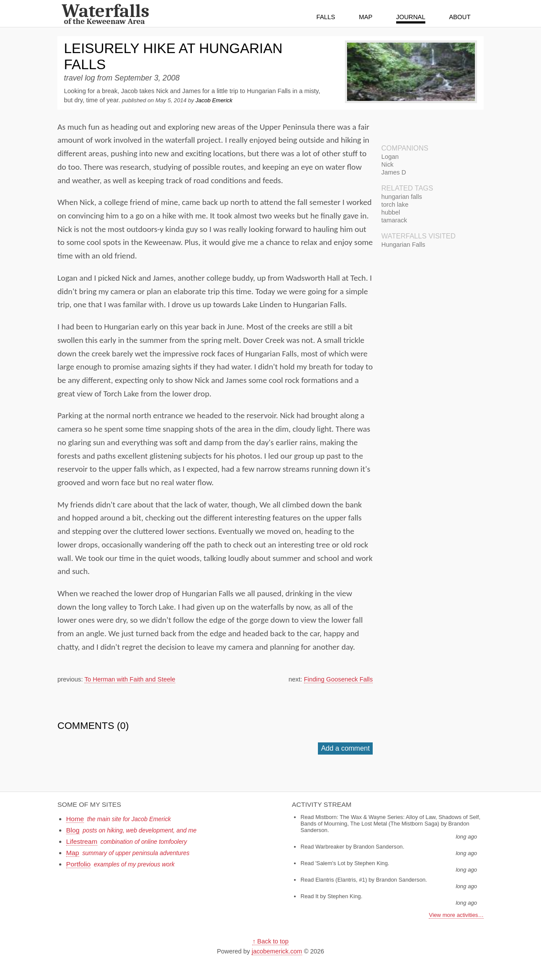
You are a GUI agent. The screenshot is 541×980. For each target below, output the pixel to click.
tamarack (394, 220)
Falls (326, 17)
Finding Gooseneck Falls (338, 679)
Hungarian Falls (403, 245)
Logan (390, 157)
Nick (387, 164)
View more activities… (456, 915)
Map (366, 17)
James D (394, 172)
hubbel (391, 212)
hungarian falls (402, 197)
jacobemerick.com (277, 951)
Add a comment (345, 748)
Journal (411, 17)
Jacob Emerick (214, 100)
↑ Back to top (270, 941)
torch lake (395, 205)
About (460, 17)
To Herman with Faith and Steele (130, 679)
